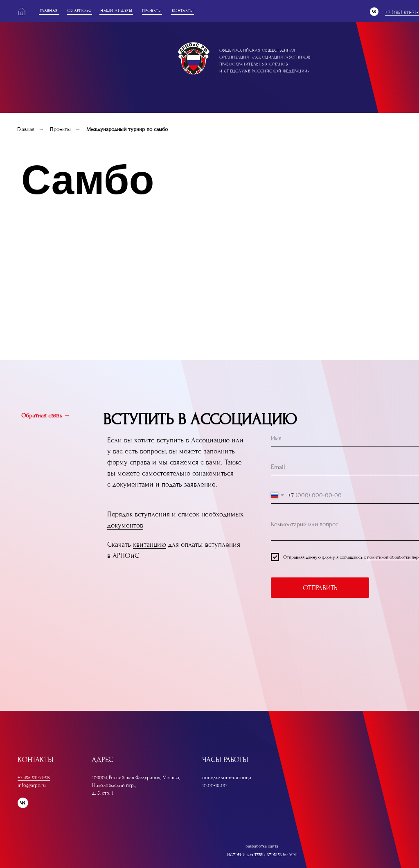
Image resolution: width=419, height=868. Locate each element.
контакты (183, 11)
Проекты (60, 129)
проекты (152, 11)
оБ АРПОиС (79, 11)
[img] (194, 58)
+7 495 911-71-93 (34, 778)
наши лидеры (116, 11)
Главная (26, 129)
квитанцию (150, 544)
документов (125, 525)
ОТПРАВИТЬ (320, 588)
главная (49, 11)
